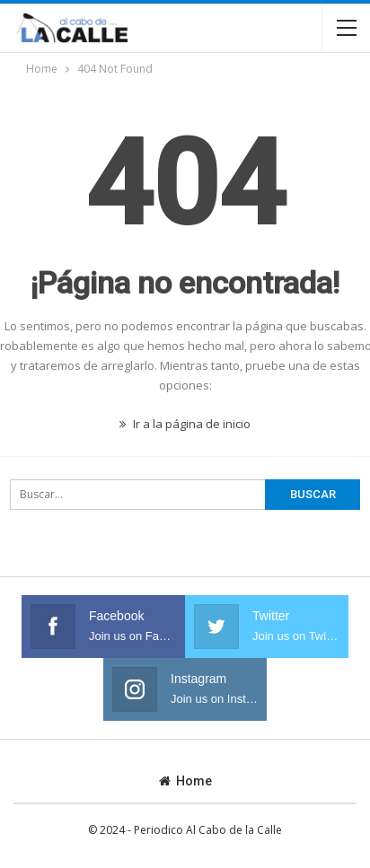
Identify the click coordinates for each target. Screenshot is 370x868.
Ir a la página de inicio (185, 424)
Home (185, 781)
